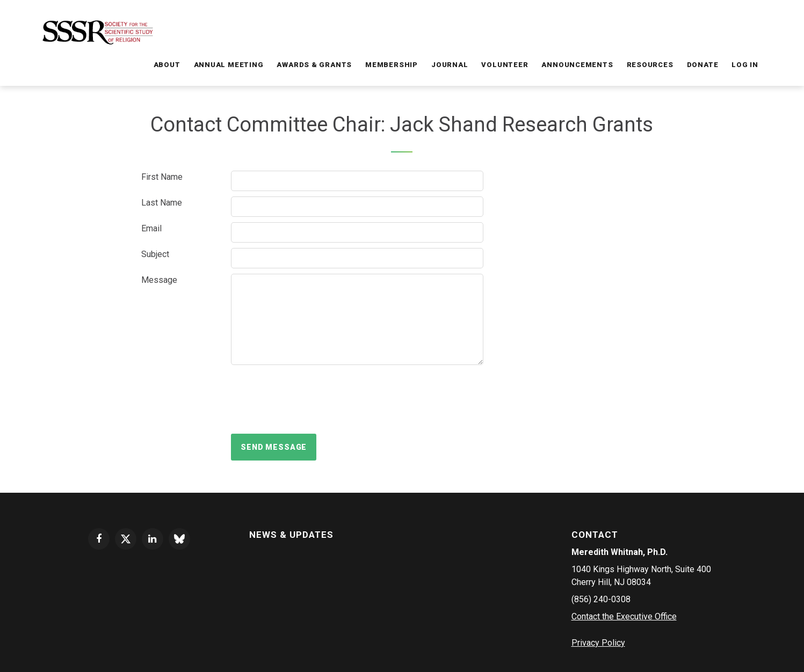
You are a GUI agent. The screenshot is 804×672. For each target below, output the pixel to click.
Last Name (162, 203)
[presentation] (313, 399)
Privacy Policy (598, 643)
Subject (155, 254)
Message (159, 280)
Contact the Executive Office (624, 616)
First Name (162, 177)
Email (151, 228)
